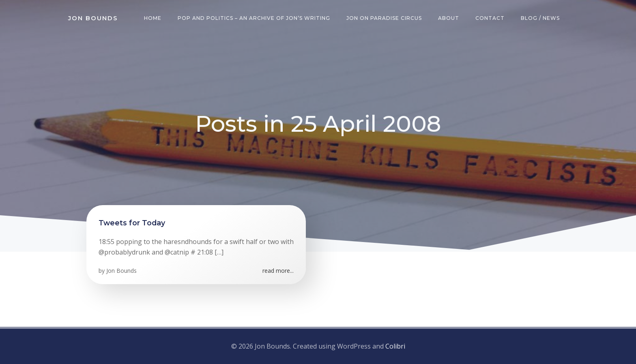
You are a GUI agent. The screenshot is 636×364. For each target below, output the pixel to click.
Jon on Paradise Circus (384, 18)
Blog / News (540, 18)
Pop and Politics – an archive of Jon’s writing (254, 18)
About (449, 18)
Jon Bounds (121, 271)
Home (153, 18)
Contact (490, 18)
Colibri (395, 346)
